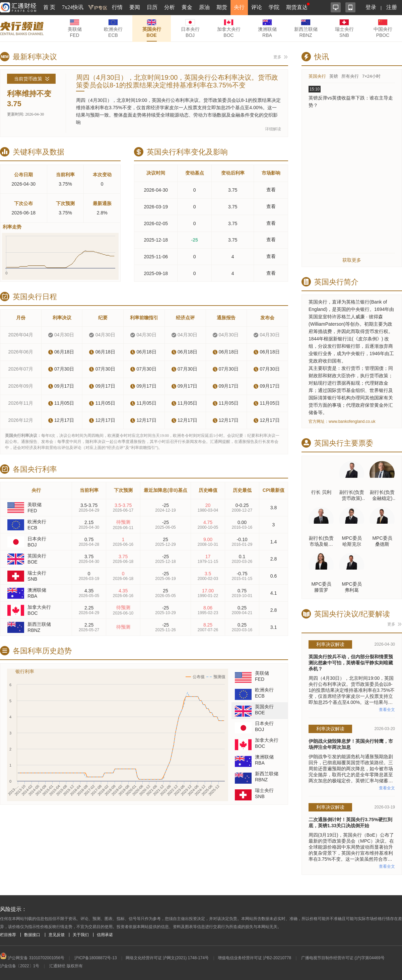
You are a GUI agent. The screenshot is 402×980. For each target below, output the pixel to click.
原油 (204, 7)
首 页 (49, 7)
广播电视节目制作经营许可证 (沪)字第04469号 (343, 958)
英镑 (334, 76)
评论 (257, 7)
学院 (274, 7)
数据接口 (32, 935)
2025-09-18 (156, 273)
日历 (152, 7)
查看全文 (387, 710)
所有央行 (350, 76)
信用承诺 (105, 935)
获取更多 (352, 260)
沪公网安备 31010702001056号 (32, 958)
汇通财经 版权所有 (66, 966)
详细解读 (273, 129)
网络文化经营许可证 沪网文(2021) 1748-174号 (167, 958)
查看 (271, 190)
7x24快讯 (73, 7)
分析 (170, 7)
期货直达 (297, 7)
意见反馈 (57, 935)
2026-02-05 (156, 223)
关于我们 (81, 935)
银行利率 (25, 671)
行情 (117, 7)
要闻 (135, 7)
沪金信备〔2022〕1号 (20, 966)
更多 (277, 57)
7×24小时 (371, 76)
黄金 (187, 7)
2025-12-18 (156, 240)
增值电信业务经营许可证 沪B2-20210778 (254, 958)
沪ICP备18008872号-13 (96, 958)
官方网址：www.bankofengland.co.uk (342, 421)
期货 (222, 7)
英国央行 (317, 76)
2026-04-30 (156, 190)
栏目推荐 (8, 935)
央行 (239, 7)
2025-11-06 (156, 257)
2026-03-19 (156, 207)
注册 (392, 7)
